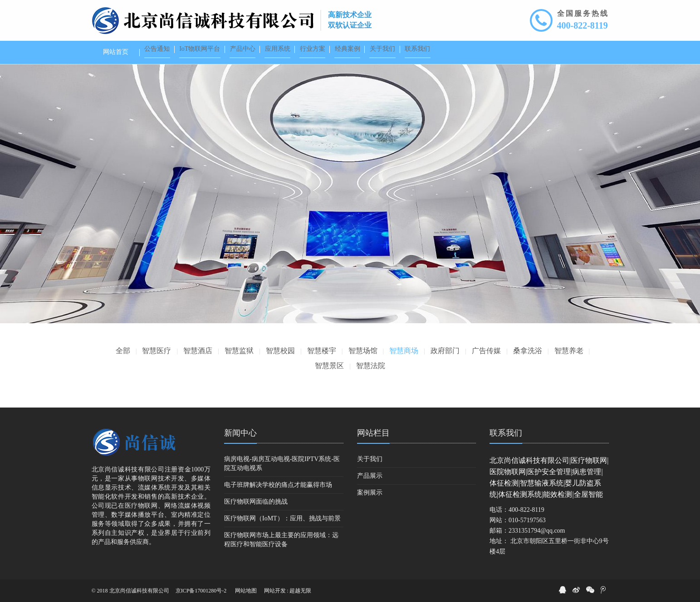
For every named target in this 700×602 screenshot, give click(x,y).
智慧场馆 (363, 351)
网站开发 (275, 591)
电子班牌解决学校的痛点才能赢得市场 (278, 485)
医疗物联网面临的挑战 (256, 502)
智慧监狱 (239, 351)
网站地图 (246, 591)
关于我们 (370, 459)
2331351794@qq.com (537, 531)
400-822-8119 (583, 25)
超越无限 (300, 591)
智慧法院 (371, 366)
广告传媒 (486, 351)
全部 (123, 351)
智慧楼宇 (322, 351)
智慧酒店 (198, 351)
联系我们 (506, 433)
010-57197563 (527, 520)
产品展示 (370, 476)
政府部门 (445, 351)
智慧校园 (280, 351)
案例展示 (370, 493)
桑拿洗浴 (528, 351)
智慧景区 (329, 366)
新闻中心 (240, 433)
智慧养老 (569, 351)
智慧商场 (404, 351)
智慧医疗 (157, 351)
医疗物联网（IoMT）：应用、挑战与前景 (282, 518)
